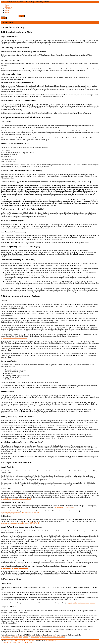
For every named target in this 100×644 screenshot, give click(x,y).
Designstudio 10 (50, 640)
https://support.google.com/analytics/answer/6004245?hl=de (20, 513)
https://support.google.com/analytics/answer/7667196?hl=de (20, 523)
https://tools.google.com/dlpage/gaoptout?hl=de (16, 499)
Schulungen (9, 7)
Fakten (7, 10)
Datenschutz (31, 640)
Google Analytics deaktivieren (64, 507)
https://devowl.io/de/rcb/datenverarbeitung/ (15, 338)
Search (22, 16)
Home (7, 5)
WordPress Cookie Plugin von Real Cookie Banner (17, 642)
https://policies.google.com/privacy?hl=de (14, 568)
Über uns (8, 9)
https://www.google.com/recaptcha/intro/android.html (48, 637)
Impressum (22, 640)
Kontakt (7, 12)
